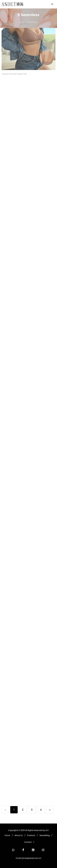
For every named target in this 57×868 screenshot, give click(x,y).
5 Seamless (33, 22)
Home (22, 22)
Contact (28, 842)
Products (31, 835)
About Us (19, 835)
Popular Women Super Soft (14, 47)
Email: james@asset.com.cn (29, 858)
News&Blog (45, 835)
